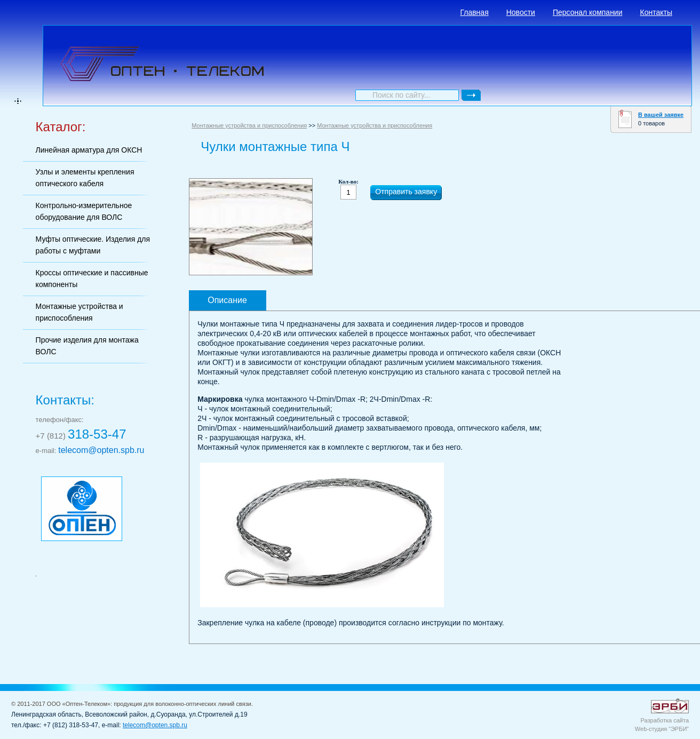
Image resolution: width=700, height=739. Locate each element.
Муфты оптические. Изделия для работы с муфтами (93, 245)
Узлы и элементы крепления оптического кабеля (85, 178)
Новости (521, 12)
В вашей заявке (661, 115)
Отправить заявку (406, 192)
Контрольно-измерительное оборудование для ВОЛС (84, 211)
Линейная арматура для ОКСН (89, 150)
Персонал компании (588, 12)
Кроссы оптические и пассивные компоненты (92, 279)
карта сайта (18, 101)
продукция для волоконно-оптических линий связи (182, 704)
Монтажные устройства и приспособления (79, 312)
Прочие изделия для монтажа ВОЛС (87, 346)
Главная (474, 12)
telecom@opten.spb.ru (101, 450)
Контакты (656, 12)
